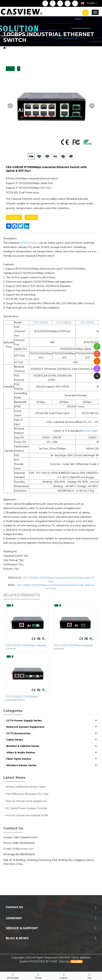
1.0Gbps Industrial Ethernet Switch (51, 52)
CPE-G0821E (41, 323)
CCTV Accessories (18, 733)
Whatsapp (13, 976)
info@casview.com (23, 849)
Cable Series (15, 740)
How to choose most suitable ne (26, 801)
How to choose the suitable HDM (27, 815)
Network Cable (89, 431)
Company (14, 918)
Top (89, 976)
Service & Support (22, 928)
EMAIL (31, 217)
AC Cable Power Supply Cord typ (26, 808)
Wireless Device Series (21, 765)
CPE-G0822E (64, 323)
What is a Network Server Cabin (26, 787)
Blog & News (17, 938)
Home (11, 48)
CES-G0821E (87, 323)
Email (38, 976)
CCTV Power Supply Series (24, 720)
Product (23, 48)
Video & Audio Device (21, 752)
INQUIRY (14, 217)
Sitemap (64, 961)
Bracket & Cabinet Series (23, 746)
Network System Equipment (50, 48)
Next (92, 106)
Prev (10, 106)
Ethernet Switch (29, 243)
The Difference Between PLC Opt (27, 794)
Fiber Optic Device (19, 759)
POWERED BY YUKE (44, 961)
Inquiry (64, 976)
